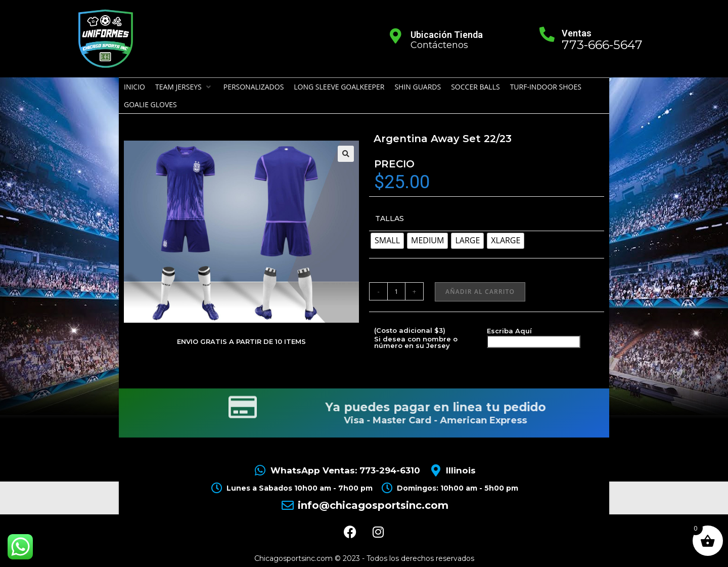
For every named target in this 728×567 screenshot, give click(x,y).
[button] (184, 87)
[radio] (387, 241)
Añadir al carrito (480, 292)
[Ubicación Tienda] (396, 36)
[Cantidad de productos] (396, 291)
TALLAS (390, 219)
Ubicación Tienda (447, 35)
